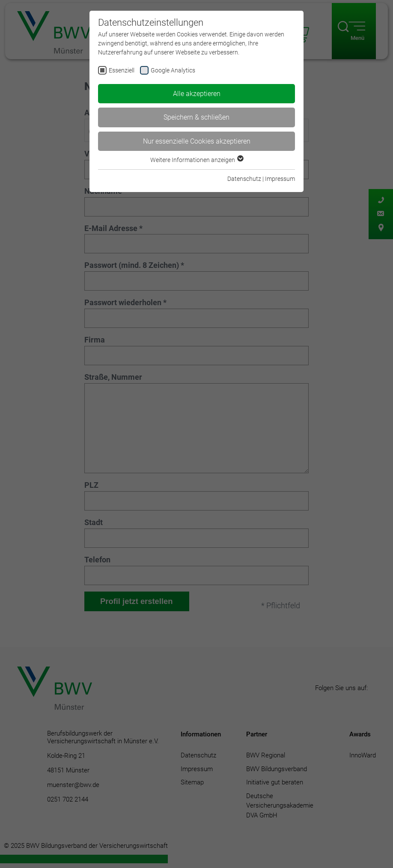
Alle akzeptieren (197, 94)
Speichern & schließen (196, 117)
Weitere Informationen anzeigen (196, 160)
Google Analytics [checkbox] (173, 70)
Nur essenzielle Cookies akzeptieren (197, 141)
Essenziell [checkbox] (122, 70)
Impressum (280, 179)
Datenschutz (244, 179)
